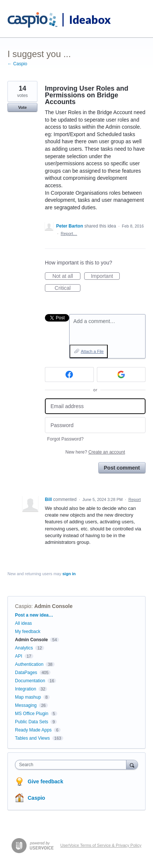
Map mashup (28, 697)
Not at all (66, 276)
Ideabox (90, 19)
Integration (26, 689)
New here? (95, 452)
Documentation (30, 681)
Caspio (23, 606)
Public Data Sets (32, 722)
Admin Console (53, 606)
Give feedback (45, 781)
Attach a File (92, 351)
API (19, 656)
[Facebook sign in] (69, 375)
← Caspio (17, 64)
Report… (69, 234)
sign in (69, 574)
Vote (22, 107)
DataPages (26, 673)
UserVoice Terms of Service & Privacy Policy (101, 845)
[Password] (95, 425)
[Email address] (95, 406)
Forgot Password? (65, 439)
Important (105, 276)
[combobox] (72, 765)
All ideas (23, 623)
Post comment (122, 468)
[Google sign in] (121, 375)
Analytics (24, 648)
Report (134, 499)
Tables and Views (32, 738)
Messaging (26, 705)
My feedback (28, 632)
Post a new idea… (34, 615)
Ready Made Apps (33, 730)
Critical (68, 288)
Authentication (29, 664)
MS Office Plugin (32, 714)
